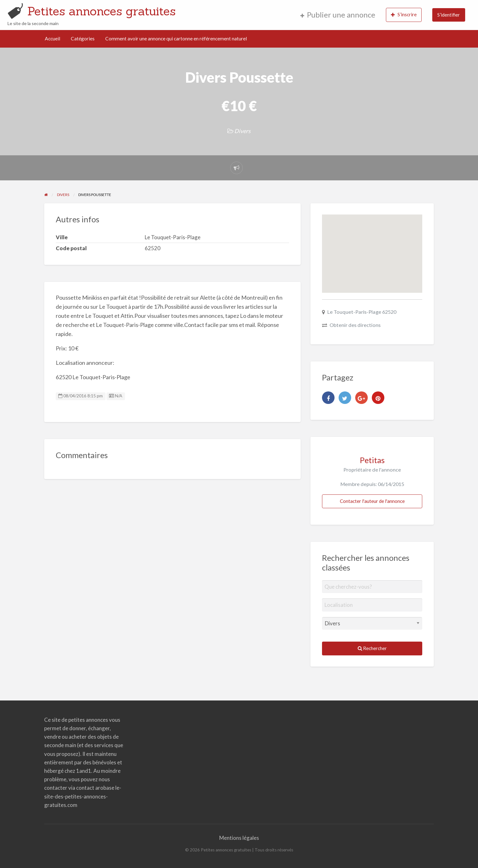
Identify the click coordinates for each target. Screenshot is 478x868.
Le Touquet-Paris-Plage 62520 (362, 312)
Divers (242, 131)
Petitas (372, 460)
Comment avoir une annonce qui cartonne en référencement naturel (176, 39)
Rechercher (372, 648)
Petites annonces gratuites (101, 11)
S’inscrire (404, 15)
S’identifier (449, 15)
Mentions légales (239, 838)
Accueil (52, 39)
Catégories (83, 39)
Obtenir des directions (355, 325)
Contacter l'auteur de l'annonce (372, 501)
